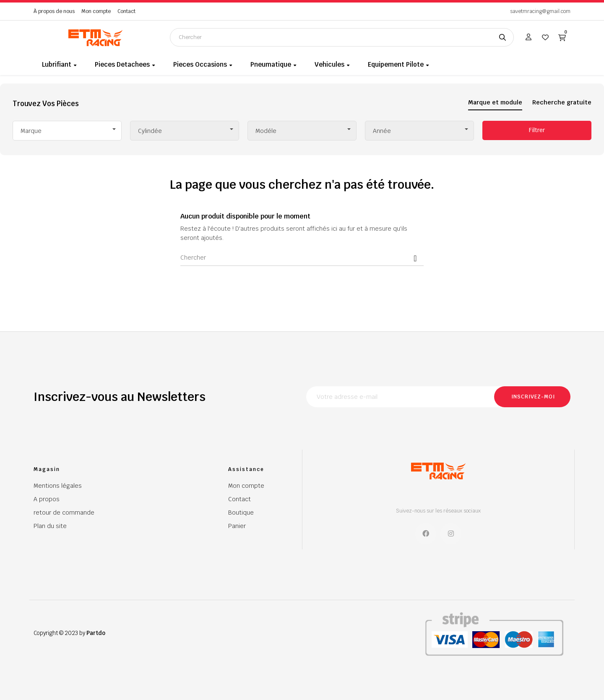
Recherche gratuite (562, 102)
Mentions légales (58, 486)
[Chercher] (302, 258)
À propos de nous (54, 11)
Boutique (241, 513)
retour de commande (64, 513)
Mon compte (96, 11)
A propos (47, 499)
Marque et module (495, 102)
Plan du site (50, 526)
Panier (237, 526)
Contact (126, 11)
